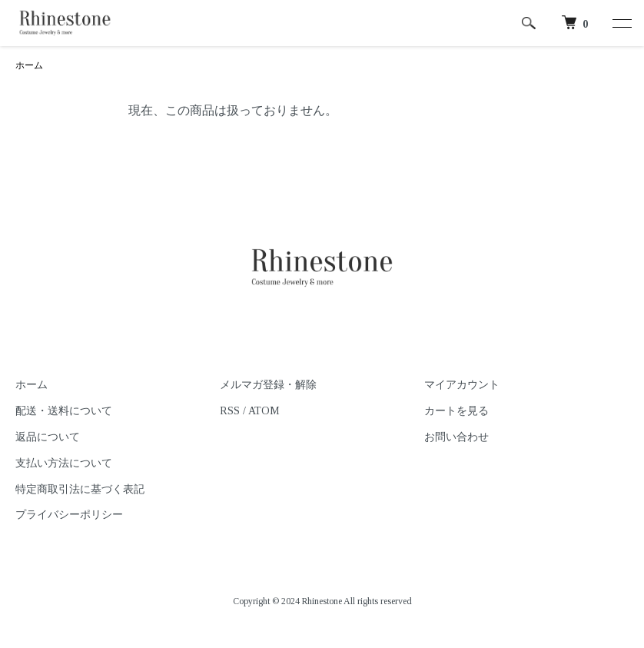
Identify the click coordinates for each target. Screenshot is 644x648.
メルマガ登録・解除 (268, 385)
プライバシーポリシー (69, 515)
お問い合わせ (456, 437)
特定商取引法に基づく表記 (80, 489)
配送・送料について (64, 411)
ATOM (264, 411)
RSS (230, 411)
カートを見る (456, 411)
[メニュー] (621, 23)
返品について (48, 437)
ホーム (29, 65)
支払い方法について (64, 463)
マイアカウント (462, 385)
